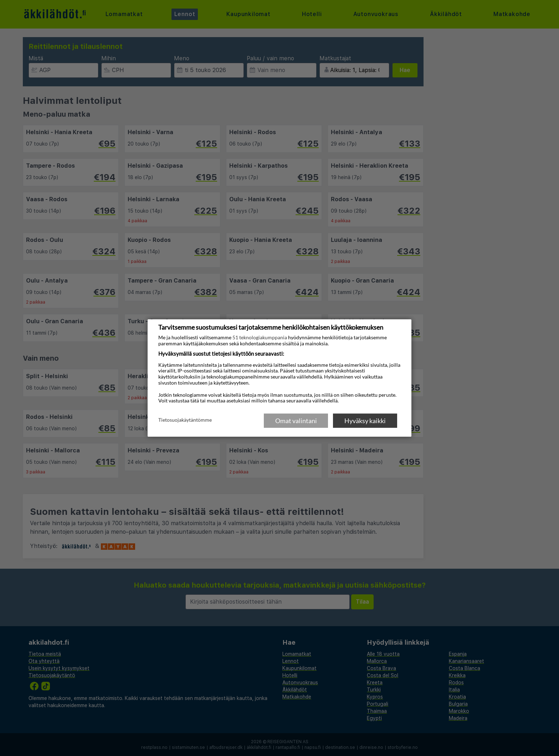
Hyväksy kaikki (365, 421)
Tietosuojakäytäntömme (185, 420)
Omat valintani (296, 421)
